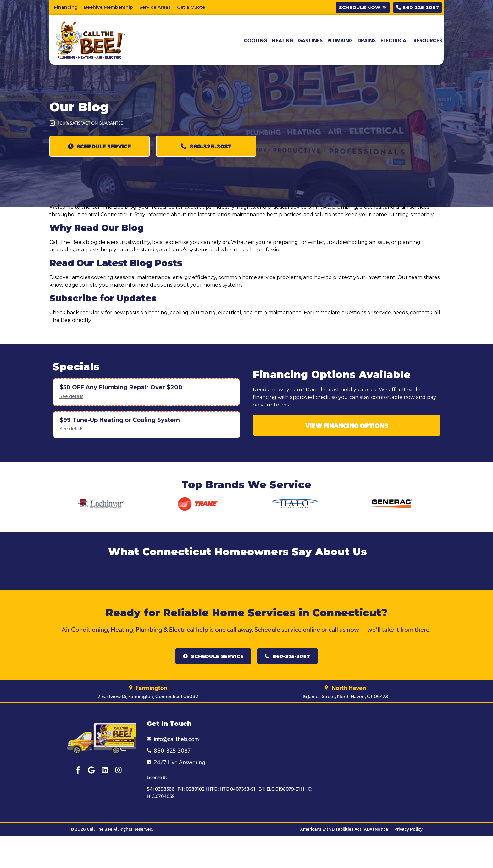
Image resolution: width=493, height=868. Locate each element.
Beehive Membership (108, 7)
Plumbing (340, 40)
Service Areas (155, 7)
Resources (428, 40)
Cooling (256, 40)
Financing (66, 7)
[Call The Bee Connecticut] (383, 760)
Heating (283, 40)
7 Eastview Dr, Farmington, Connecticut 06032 (148, 696)
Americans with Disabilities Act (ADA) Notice (344, 829)
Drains (367, 40)
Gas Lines (310, 40)
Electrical (395, 40)
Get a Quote (191, 7)
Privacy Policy (408, 829)
